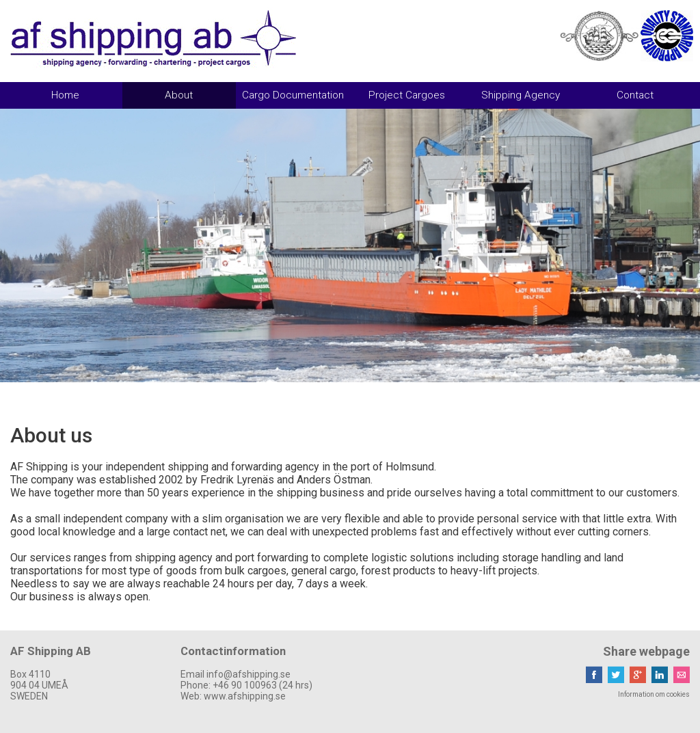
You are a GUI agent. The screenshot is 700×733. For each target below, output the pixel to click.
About (179, 95)
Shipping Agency (521, 95)
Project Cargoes (407, 95)
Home (65, 95)
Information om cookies (654, 694)
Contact (635, 95)
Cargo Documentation (293, 95)
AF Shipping (153, 39)
